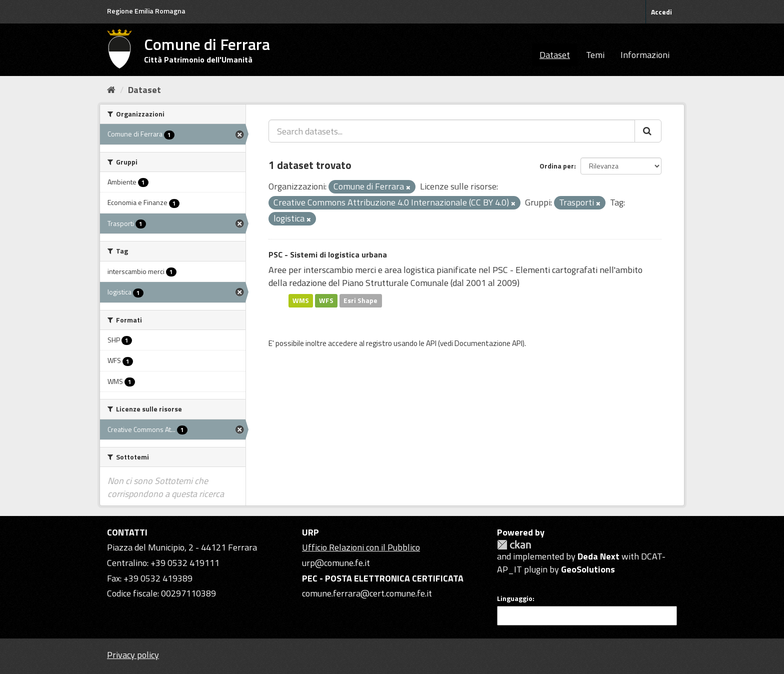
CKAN (514, 545)
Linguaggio (515, 598)
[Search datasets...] (452, 131)
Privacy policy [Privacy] (133, 655)
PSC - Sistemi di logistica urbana (328, 254)
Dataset (555, 55)
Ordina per (557, 166)
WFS (326, 300)
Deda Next (598, 556)
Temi (595, 55)
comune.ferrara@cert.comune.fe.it (367, 593)
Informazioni (645, 55)
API (431, 343)
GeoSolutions (588, 569)
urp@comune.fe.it (336, 563)
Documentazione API (488, 343)
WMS (301, 300)
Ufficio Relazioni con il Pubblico (361, 547)
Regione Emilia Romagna (146, 11)
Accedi (661, 12)
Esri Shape (360, 300)
